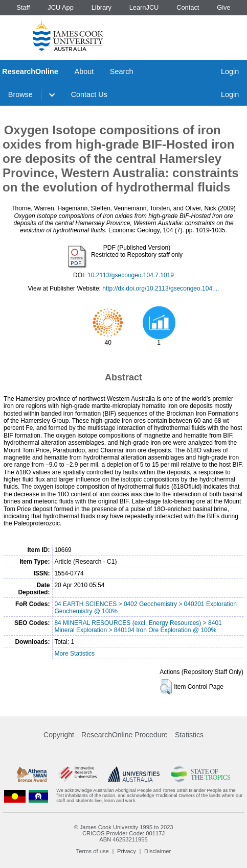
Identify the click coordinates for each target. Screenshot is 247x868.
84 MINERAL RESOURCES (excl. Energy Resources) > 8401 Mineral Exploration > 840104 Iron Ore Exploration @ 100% (138, 626)
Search (122, 71)
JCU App (61, 7)
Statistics (189, 735)
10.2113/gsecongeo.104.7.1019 (131, 275)
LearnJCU (144, 7)
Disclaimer (158, 851)
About (84, 71)
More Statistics (74, 654)
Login (230, 71)
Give (223, 7)
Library (102, 7)
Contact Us (89, 94)
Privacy (127, 851)
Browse (20, 94)
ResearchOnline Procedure (125, 735)
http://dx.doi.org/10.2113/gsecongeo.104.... (161, 288)
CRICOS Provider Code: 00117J (123, 833)
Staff (23, 7)
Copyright (59, 735)
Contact (188, 7)
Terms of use (93, 851)
